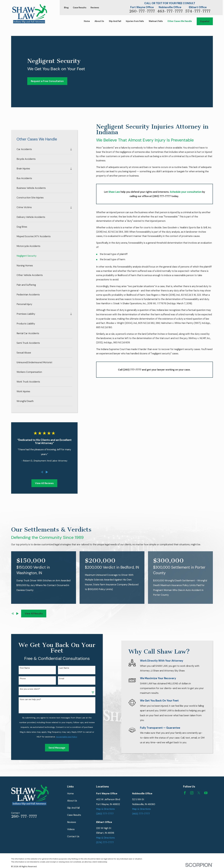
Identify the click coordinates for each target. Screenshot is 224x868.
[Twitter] (199, 793)
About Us (72, 801)
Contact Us (73, 836)
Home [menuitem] (87, 21)
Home (70, 793)
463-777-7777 (170, 11)
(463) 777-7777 (141, 814)
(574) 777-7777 (105, 842)
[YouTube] (206, 793)
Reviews (95, 8)
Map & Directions (105, 809)
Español (205, 21)
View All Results (34, 614)
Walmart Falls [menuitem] (156, 21)
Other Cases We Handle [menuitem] (180, 21)
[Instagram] (192, 793)
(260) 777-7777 (105, 814)
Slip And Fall (73, 808)
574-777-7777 (198, 11)
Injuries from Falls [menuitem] (135, 21)
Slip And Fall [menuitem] (115, 21)
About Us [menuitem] (99, 21)
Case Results (80, 8)
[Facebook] (185, 793)
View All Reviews (44, 483)
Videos (71, 829)
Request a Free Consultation (47, 81)
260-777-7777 (142, 11)
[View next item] (47, 472)
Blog (66, 8)
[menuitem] (42, 149)
